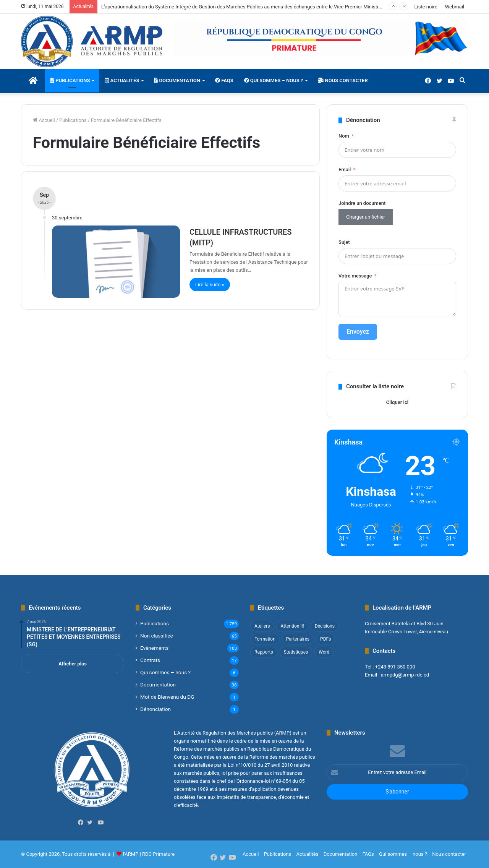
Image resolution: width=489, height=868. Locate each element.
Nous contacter (343, 80)
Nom (344, 136)
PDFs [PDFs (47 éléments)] (325, 639)
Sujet (344, 242)
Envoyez (358, 332)
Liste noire (426, 7)
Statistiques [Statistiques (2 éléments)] (296, 652)
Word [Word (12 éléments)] (324, 652)
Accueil (44, 120)
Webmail (455, 7)
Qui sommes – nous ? (274, 80)
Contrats (150, 660)
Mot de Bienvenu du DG (167, 697)
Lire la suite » (210, 285)
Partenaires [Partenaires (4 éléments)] (298, 639)
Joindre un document (362, 203)
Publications (70, 80)
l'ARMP (131, 854)
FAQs (224, 80)
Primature (164, 854)
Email (345, 170)
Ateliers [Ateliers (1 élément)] (262, 626)
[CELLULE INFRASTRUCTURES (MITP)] (116, 262)
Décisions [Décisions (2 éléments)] (325, 626)
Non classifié (157, 636)
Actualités (122, 80)
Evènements (154, 648)
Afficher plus (73, 664)
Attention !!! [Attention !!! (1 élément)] (292, 626)
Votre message (355, 276)
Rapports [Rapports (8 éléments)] (264, 652)
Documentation (177, 80)
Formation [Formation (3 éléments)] (265, 639)
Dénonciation (155, 709)
